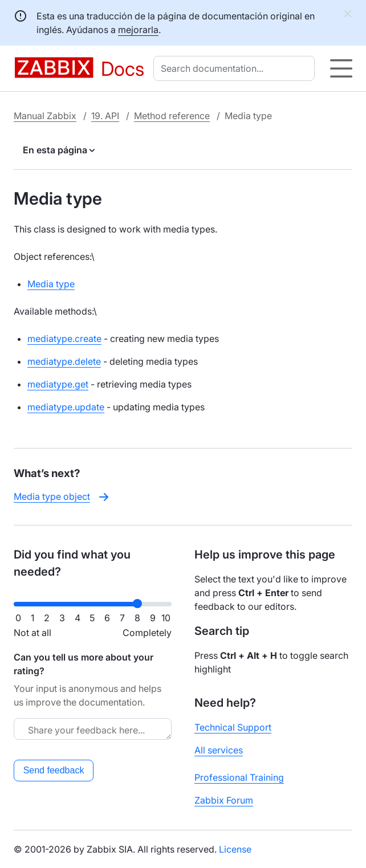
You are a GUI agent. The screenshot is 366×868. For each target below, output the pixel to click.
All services (219, 750)
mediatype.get (58, 384)
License (235, 849)
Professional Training (239, 777)
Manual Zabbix (45, 116)
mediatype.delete (64, 361)
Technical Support (233, 727)
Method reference (172, 116)
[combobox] (236, 68)
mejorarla (138, 30)
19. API (105, 116)
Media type (51, 284)
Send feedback (54, 770)
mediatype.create (64, 339)
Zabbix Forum (224, 800)
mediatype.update (66, 407)
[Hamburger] (341, 68)
